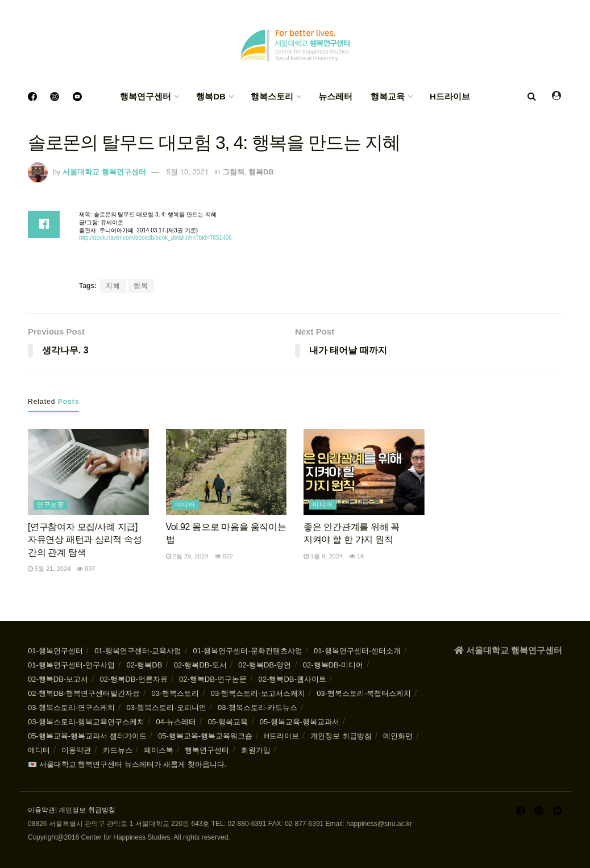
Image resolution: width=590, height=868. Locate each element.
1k (357, 556)
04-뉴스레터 (176, 722)
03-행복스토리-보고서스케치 (258, 693)
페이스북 (159, 750)
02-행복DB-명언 (265, 665)
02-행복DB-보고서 (58, 679)
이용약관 (76, 750)
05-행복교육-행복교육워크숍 (205, 736)
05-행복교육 (228, 722)
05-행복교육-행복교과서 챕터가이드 (87, 736)
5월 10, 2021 (188, 172)
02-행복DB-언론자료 (134, 679)
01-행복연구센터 (55, 651)
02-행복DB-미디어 (333, 665)
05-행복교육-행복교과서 (300, 722)
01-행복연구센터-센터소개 (357, 651)
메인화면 (398, 736)
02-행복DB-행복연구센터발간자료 (84, 693)
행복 (141, 286)
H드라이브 (450, 96)
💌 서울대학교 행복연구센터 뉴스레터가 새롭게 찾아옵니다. (127, 764)
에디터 (39, 750)
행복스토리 (272, 96)
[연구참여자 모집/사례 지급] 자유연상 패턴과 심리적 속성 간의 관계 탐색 (85, 540)
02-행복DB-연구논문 (213, 679)
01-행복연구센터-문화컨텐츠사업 (248, 651)
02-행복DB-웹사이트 (292, 679)
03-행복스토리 (176, 693)
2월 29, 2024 (187, 556)
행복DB (211, 96)
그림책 (233, 172)
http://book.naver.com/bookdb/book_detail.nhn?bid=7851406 (155, 238)
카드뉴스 (118, 750)
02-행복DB (144, 665)
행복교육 (388, 96)
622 (224, 556)
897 (86, 569)
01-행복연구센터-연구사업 (71, 665)
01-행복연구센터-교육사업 (138, 651)
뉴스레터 (335, 96)
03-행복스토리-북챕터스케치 (364, 693)
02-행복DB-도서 (200, 665)
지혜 (113, 286)
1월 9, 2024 (323, 556)
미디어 (185, 504)
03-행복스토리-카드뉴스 (257, 708)
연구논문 (51, 504)
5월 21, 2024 (49, 569)
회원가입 (256, 750)
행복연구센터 (146, 96)
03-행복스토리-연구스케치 (71, 708)
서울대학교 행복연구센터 (104, 172)
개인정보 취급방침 (341, 736)
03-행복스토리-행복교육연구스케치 (86, 722)
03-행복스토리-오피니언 (166, 708)
